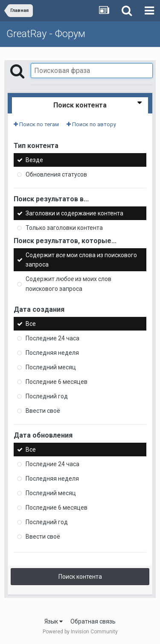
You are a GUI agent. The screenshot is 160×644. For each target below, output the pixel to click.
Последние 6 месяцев (57, 382)
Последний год (47, 396)
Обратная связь (93, 621)
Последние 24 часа (52, 338)
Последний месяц (51, 367)
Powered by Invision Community (80, 632)
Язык (54, 621)
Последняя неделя (52, 353)
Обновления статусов (56, 174)
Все (31, 324)
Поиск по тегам (36, 124)
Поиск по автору (91, 124)
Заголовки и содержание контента (74, 213)
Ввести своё (43, 411)
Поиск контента (80, 577)
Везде (34, 160)
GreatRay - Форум (46, 34)
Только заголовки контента (64, 228)
